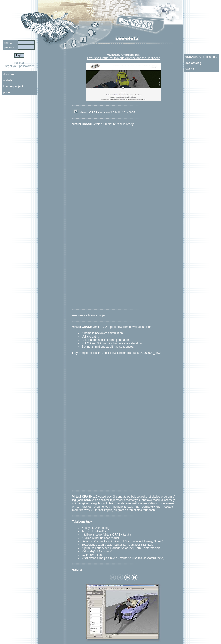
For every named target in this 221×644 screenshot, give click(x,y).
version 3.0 (97, 113)
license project (97, 315)
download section (140, 327)
